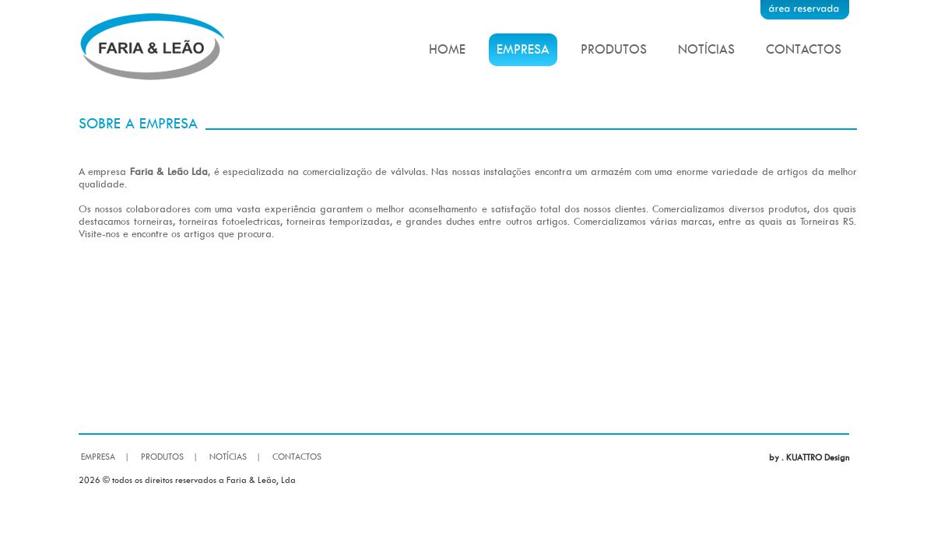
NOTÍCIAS (706, 49)
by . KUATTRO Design (809, 457)
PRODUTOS (614, 49)
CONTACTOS (804, 49)
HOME (447, 49)
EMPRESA (523, 49)
